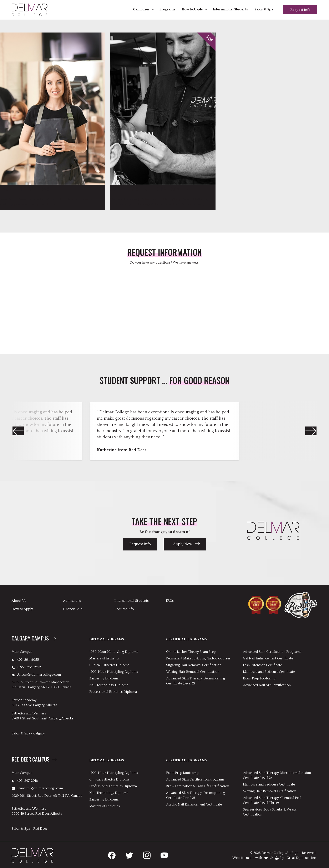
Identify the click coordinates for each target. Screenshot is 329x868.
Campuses (141, 9)
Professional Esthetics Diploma (113, 692)
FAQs (170, 601)
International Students (230, 9)
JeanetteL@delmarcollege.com (37, 788)
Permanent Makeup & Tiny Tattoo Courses (198, 658)
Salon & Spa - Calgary (28, 733)
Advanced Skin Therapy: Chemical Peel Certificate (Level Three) (272, 800)
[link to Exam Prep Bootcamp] (53, 120)
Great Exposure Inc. (301, 858)
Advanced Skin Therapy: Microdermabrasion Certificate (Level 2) (277, 775)
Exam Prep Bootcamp (259, 678)
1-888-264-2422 (26, 667)
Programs (167, 9)
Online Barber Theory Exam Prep (191, 652)
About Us (19, 601)
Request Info (300, 10)
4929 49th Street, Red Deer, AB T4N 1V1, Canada (47, 796)
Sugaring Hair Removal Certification (194, 665)
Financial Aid (73, 609)
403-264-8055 (25, 660)
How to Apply (192, 9)
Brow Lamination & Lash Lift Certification (198, 786)
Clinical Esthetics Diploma (109, 665)
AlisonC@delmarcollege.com (36, 675)
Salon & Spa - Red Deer (29, 829)
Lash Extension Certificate (262, 665)
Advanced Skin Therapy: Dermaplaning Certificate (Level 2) (196, 681)
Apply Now (183, 544)
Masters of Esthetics (105, 658)
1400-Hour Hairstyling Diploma (114, 672)
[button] (311, 431)
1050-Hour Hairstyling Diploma (114, 652)
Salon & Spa (264, 9)
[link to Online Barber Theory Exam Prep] (163, 120)
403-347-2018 (25, 781)
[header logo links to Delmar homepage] (30, 10)
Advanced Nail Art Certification (267, 685)
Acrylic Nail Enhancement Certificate (194, 804)
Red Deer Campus (31, 760)
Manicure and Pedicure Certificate (269, 672)
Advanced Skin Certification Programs (272, 652)
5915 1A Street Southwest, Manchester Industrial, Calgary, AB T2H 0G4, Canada (42, 685)
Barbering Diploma (104, 678)
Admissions (72, 601)
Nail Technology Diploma (109, 685)
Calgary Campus (30, 639)
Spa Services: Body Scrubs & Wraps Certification (270, 812)
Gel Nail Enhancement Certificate (268, 658)
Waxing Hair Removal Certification (193, 672)
